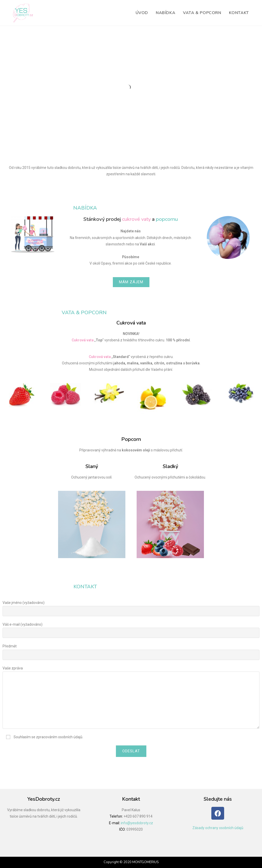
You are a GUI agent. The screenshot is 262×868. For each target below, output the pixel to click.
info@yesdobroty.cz (137, 823)
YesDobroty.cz (44, 799)
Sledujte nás (218, 799)
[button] (131, 282)
